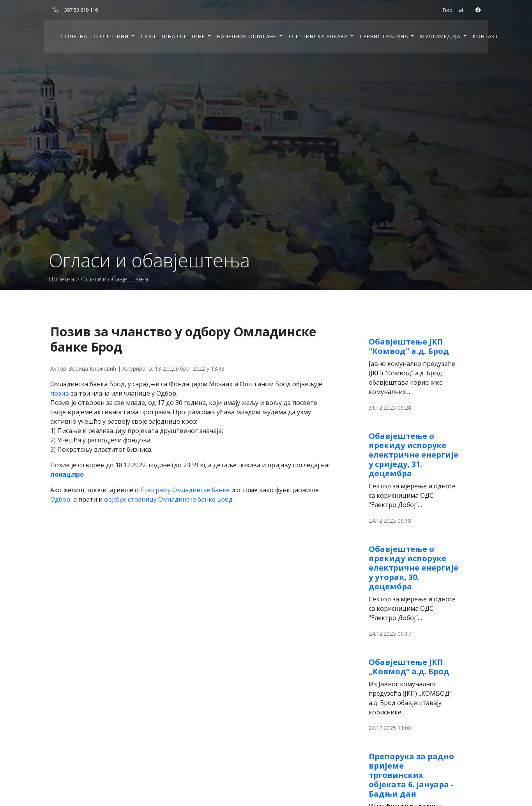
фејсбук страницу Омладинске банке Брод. (169, 499)
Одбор (60, 499)
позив (60, 393)
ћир (448, 10)
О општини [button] (112, 36)
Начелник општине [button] (247, 36)
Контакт (485, 36)
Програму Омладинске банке (185, 490)
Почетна (74, 36)
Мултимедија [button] (441, 36)
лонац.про (67, 474)
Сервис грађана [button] (385, 36)
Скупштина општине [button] (174, 36)
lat (460, 10)
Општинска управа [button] (319, 36)
